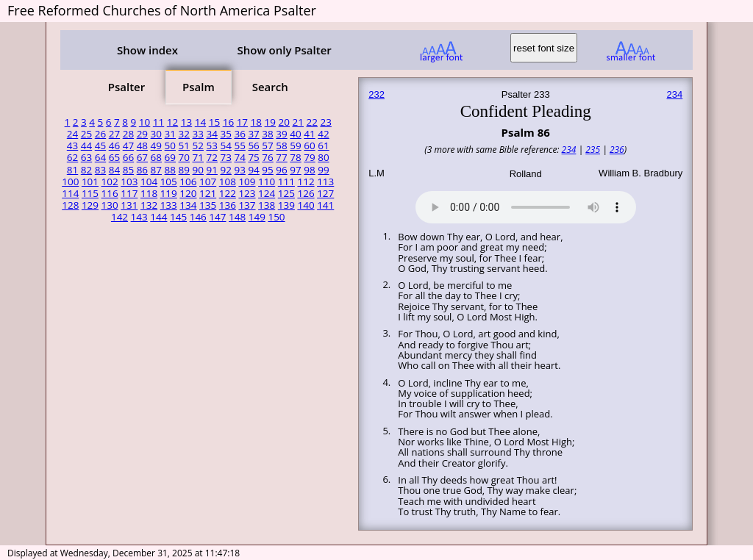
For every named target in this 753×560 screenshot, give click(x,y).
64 (100, 157)
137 (247, 205)
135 (208, 205)
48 (142, 146)
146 (198, 217)
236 (617, 150)
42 (323, 134)
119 (169, 193)
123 (247, 193)
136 (228, 205)
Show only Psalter (284, 50)
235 (593, 150)
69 (170, 157)
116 (110, 193)
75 (253, 157)
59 (295, 146)
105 (169, 182)
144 (158, 217)
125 (286, 193)
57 (267, 146)
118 (149, 193)
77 (281, 157)
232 (376, 94)
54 (225, 146)
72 (211, 157)
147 (217, 217)
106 (188, 182)
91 (211, 170)
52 (198, 146)
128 (70, 205)
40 (295, 134)
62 (72, 157)
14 (200, 122)
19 (270, 122)
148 (237, 217)
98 (309, 170)
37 (253, 134)
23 (325, 122)
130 (110, 205)
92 (225, 170)
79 (309, 157)
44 (86, 146)
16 (228, 122)
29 (142, 134)
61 (323, 146)
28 (128, 134)
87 (156, 170)
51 (184, 146)
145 (178, 217)
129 (90, 205)
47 (128, 146)
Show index (147, 50)
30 (156, 134)
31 (170, 134)
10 (144, 122)
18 (256, 122)
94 (253, 170)
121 (208, 193)
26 (100, 134)
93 (239, 170)
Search (270, 87)
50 (170, 146)
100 (70, 182)
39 (281, 134)
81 (72, 170)
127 (325, 193)
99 (323, 170)
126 (306, 193)
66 (128, 157)
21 (298, 122)
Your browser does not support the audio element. (526, 205)
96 (281, 170)
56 (253, 146)
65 (114, 157)
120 (188, 193)
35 (225, 134)
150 (276, 217)
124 (267, 193)
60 (309, 146)
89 (184, 170)
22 (311, 122)
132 (149, 205)
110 (267, 182)
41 (309, 134)
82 (86, 170)
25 (86, 134)
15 (214, 122)
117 (129, 193)
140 (306, 205)
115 (90, 193)
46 (114, 146)
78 (295, 157)
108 (228, 182)
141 (325, 205)
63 (86, 157)
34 (211, 134)
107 (208, 182)
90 (198, 170)
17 (242, 122)
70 (184, 157)
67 (142, 157)
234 (675, 94)
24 (72, 134)
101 (90, 182)
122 (228, 193)
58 (281, 146)
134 (188, 205)
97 (295, 170)
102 (110, 182)
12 (172, 122)
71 (198, 157)
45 (100, 146)
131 (129, 205)
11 (158, 122)
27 (114, 134)
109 (247, 182)
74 (239, 157)
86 (142, 170)
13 (186, 122)
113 (325, 182)
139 (286, 205)
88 (170, 170)
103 (129, 182)
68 (156, 157)
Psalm (199, 87)
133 (169, 205)
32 (184, 134)
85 (128, 170)
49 (156, 146)
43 (72, 146)
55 (239, 146)
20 (284, 122)
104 (149, 182)
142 (119, 217)
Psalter (126, 87)
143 (139, 217)
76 (267, 157)
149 (257, 217)
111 (286, 182)
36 (239, 134)
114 (70, 193)
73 (225, 157)
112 (306, 182)
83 (100, 170)
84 (114, 170)
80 (323, 157)
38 (267, 134)
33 (198, 134)
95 (267, 170)
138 (267, 205)
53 (211, 146)
